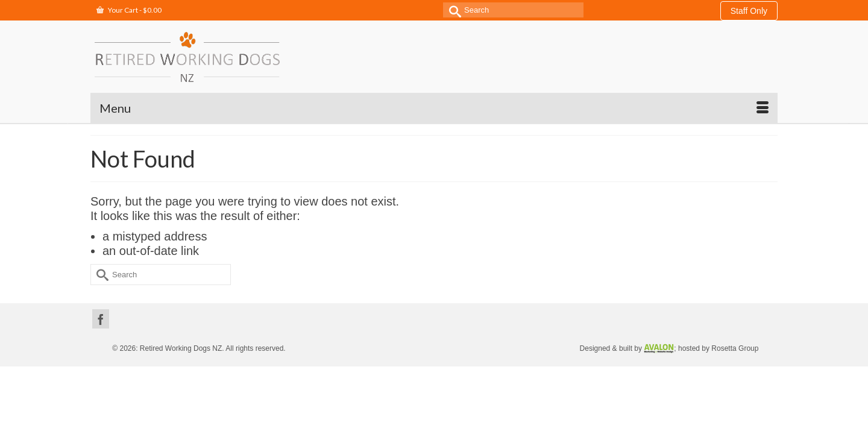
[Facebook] (101, 289)
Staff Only (749, 11)
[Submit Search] (452, 10)
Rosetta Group (735, 318)
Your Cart (129, 10)
